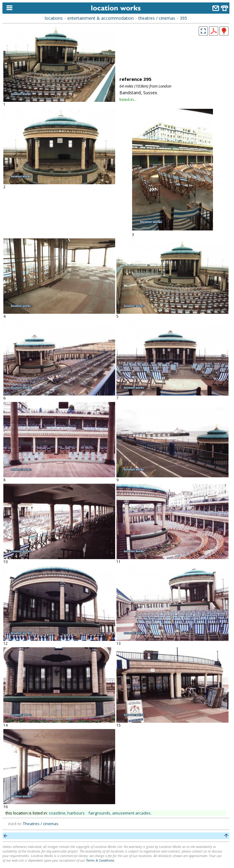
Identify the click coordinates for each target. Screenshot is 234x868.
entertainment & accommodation (101, 18)
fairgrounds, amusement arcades (119, 813)
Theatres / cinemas (41, 824)
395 (183, 18)
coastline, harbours (67, 813)
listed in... (128, 99)
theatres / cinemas (157, 18)
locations (54, 18)
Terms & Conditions (100, 860)
